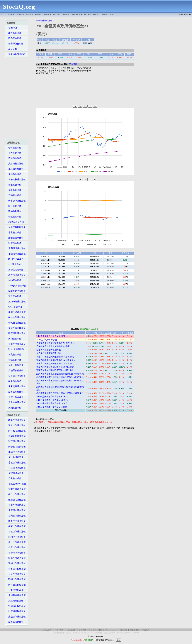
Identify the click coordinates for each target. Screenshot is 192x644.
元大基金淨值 (14, 478)
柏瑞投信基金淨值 (16, 452)
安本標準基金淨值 (16, 201)
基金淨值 (29, 15)
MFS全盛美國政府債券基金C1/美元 (52, 400)
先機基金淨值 (14, 408)
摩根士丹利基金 (15, 365)
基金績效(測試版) (16, 54)
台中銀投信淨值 (15, 590)
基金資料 (73, 64)
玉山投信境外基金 (16, 344)
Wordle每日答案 (96, 630)
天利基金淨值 (14, 339)
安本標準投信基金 (16, 569)
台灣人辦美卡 (48, 630)
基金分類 (38, 15)
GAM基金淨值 (14, 307)
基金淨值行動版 (15, 44)
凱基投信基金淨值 (16, 558)
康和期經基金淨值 (16, 595)
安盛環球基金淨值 (16, 376)
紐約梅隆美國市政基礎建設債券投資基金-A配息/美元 (60, 377)
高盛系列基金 (14, 211)
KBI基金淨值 (14, 264)
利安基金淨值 (14, 243)
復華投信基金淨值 (16, 526)
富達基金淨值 (14, 153)
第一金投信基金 (15, 457)
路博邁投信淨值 (15, 622)
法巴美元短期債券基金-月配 (49, 353)
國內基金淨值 (14, 38)
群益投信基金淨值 (16, 468)
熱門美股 (88, 15)
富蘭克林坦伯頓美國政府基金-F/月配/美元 (55, 370)
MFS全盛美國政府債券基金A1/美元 (52, 336)
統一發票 (60, 630)
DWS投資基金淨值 (16, 286)
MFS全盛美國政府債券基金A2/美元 (52, 397)
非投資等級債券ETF (123, 633)
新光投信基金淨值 (16, 516)
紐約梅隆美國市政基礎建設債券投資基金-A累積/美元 (60, 374)
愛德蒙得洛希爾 (15, 270)
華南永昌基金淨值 (16, 489)
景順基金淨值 (14, 174)
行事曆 (105, 15)
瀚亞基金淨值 (14, 206)
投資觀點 (97, 15)
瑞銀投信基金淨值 (16, 531)
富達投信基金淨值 (16, 425)
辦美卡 (112, 15)
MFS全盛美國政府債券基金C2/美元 (52, 403)
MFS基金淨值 (14, 280)
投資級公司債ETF (110, 633)
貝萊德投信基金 (15, 601)
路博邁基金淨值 (15, 392)
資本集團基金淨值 (16, 402)
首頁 (3, 15)
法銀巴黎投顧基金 (16, 227)
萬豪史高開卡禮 (59, 633)
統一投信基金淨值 (16, 542)
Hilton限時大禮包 (97, 633)
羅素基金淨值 (14, 381)
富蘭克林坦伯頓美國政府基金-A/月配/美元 (55, 364)
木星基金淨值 (14, 233)
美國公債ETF (77, 15)
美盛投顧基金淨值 (16, 312)
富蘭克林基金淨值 (16, 179)
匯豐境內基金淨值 (16, 500)
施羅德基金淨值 (15, 169)
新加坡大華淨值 (15, 238)
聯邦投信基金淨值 (16, 579)
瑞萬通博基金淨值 (16, 323)
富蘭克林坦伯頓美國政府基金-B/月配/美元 (55, 367)
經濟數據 (48, 15)
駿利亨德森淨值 (15, 259)
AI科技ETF (135, 633)
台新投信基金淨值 (16, 553)
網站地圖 (123, 630)
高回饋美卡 (86, 633)
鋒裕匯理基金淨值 (16, 275)
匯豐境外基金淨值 (16, 333)
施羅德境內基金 (15, 473)
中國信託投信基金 (16, 606)
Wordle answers (111, 630)
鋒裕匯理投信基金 (16, 585)
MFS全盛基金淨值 (44, 21)
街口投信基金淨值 (16, 494)
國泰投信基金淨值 (16, 521)
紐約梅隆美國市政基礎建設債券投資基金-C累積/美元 (60, 393)
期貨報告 (66, 15)
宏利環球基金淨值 (16, 248)
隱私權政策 (135, 630)
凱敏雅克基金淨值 (16, 291)
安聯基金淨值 (14, 195)
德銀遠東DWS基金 (16, 484)
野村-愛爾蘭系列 (15, 349)
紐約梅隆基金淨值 (16, 301)
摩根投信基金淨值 (16, 463)
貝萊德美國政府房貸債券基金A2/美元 (53, 346)
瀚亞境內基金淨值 (16, 441)
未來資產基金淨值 (16, 386)
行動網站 (83, 630)
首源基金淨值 (14, 360)
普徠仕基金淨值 (15, 397)
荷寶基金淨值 (14, 355)
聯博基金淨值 (14, 148)
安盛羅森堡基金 (15, 370)
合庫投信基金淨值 (16, 547)
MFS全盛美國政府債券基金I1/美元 (52, 407)
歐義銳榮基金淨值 (16, 317)
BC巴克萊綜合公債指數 (47, 340)
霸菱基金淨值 (14, 158)
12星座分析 (71, 630)
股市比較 (57, 15)
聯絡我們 (146, 630)
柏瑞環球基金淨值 (16, 254)
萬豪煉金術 (77, 633)
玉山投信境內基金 (16, 505)
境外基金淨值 (14, 33)
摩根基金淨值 (14, 190)
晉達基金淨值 (14, 185)
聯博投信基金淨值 (16, 420)
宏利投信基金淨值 (16, 537)
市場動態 (11, 15)
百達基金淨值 (14, 296)
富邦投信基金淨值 (16, 563)
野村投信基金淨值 (16, 431)
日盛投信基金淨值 (16, 574)
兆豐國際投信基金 (16, 611)
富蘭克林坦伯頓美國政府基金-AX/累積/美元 (56, 360)
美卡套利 (68, 633)
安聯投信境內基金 (16, 447)
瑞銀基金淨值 (14, 217)
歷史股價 (20, 15)
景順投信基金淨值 (16, 617)
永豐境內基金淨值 (16, 510)
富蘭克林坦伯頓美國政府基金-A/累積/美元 (55, 357)
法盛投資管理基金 (16, 328)
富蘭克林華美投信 (16, 436)
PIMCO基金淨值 (15, 222)
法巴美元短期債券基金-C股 (49, 350)
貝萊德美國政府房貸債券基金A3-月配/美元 (55, 343)
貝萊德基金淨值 (15, 164)
